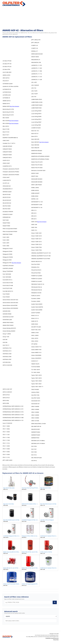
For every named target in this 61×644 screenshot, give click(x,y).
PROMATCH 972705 (36, 293)
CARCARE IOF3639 (7, 146)
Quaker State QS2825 (37, 304)
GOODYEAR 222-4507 (8, 317)
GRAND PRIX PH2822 (8, 322)
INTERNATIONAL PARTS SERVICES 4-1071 (13, 409)
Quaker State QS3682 (37, 310)
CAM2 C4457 (6, 140)
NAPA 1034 (34, 222)
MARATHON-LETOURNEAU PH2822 (40, 159)
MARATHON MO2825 (37, 151)
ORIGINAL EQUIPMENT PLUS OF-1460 (41, 256)
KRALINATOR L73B (36, 62)
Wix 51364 (34, 452)
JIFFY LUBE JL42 (35, 42)
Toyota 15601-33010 (36, 378)
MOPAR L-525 (35, 199)
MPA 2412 (34, 213)
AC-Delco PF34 (6, 69)
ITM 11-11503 (6, 440)
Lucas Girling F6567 (36, 122)
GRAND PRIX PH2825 (8, 325)
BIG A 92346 (6, 121)
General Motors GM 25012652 (10, 303)
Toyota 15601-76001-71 (37, 387)
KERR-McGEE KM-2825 (37, 54)
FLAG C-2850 (6, 240)
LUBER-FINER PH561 (36, 108)
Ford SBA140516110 (8, 291)
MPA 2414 (34, 216)
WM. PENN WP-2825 (36, 458)
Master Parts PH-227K (37, 162)
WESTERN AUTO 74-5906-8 (38, 443)
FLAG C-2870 (6, 243)
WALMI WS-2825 (35, 429)
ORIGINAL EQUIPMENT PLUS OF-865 (41, 259)
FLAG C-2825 (6, 237)
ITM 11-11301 (6, 435)
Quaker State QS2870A (37, 307)
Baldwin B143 (6, 103)
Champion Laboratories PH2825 (11, 175)
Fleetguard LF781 (7, 263)
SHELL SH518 (35, 338)
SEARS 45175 (35, 321)
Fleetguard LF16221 (8, 248)
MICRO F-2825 (35, 173)
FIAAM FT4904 (6, 223)
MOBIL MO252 (35, 190)
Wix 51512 (34, 455)
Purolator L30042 (36, 301)
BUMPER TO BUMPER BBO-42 (10, 138)
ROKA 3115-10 (35, 315)
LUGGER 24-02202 (36, 128)
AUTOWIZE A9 (6, 98)
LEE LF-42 (34, 88)
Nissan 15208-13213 (36, 244)
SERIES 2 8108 (35, 333)
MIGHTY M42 (35, 176)
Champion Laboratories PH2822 (11, 172)
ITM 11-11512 (6, 443)
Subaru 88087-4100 (36, 350)
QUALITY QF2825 (36, 313)
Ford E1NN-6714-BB (8, 285)
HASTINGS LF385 (7, 357)
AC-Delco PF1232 (7, 66)
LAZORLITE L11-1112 (37, 74)
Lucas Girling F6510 (36, 119)
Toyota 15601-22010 (36, 375)
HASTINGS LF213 (7, 351)
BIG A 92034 (6, 118)
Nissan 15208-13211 (36, 239)
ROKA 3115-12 (35, 318)
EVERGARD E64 (7, 217)
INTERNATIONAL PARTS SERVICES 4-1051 (13, 406)
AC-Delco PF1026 (7, 61)
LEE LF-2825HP (35, 85)
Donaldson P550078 (8, 212)
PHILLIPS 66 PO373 (36, 270)
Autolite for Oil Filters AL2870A (11, 86)
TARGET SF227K (35, 364)
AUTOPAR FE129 (7, 89)
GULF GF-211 (6, 345)
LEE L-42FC (34, 82)
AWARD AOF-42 (7, 101)
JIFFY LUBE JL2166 (36, 40)
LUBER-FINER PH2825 (37, 105)
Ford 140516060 (7, 277)
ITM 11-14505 (6, 446)
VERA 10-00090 (35, 415)
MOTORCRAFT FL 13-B (37, 202)
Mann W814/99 (35, 139)
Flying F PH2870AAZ (8, 271)
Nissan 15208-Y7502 (36, 247)
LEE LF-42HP (34, 94)
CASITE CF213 (6, 160)
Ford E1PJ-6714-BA (7, 288)
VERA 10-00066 (35, 409)
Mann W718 (34, 136)
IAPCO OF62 (6, 400)
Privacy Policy (56, 640)
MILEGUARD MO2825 (37, 179)
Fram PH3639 (6, 297)
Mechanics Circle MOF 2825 (38, 170)
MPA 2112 (34, 210)
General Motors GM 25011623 (10, 300)
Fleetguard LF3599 (7, 254)
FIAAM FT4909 (6, 226)
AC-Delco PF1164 (7, 64)
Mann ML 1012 (35, 131)
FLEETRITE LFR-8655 (8, 268)
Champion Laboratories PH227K (11, 169)
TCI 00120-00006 (36, 367)
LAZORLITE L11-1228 (37, 79)
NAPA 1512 (34, 230)
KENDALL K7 (34, 51)
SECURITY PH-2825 (36, 327)
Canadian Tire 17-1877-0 (9, 143)
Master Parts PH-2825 (37, 168)
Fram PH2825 (6, 294)
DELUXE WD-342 (7, 203)
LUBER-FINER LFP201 (37, 99)
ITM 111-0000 (6, 449)
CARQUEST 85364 (7, 155)
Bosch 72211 (6, 135)
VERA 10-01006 (35, 421)
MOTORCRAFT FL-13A (37, 207)
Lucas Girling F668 (36, 125)
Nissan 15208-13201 (36, 233)
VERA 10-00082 (35, 412)
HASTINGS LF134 (7, 348)
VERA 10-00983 (35, 418)
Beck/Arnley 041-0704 (8, 109)
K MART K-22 (35, 45)
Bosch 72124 (6, 132)
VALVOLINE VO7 (35, 404)
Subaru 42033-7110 (36, 347)
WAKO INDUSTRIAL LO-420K (39, 424)
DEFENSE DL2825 (7, 192)
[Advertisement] (30, 18)
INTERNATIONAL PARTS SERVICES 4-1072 (13, 412)
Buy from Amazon (15, 106)
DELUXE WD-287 (7, 200)
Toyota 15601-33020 (36, 381)
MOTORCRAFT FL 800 (37, 205)
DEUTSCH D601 (7, 209)
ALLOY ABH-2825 (7, 72)
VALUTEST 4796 (35, 395)
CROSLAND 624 (7, 186)
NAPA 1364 (34, 227)
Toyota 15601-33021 (36, 384)
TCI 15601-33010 (36, 370)
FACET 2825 (6, 220)
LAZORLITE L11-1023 (37, 68)
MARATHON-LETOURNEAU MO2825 (40, 156)
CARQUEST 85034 (7, 149)
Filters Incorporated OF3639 (10, 231)
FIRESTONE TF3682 (8, 234)
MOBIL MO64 (35, 196)
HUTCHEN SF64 (7, 362)
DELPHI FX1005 (7, 194)
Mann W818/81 (35, 142)
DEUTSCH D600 (7, 206)
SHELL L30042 (35, 335)
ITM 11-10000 (6, 426)
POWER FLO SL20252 (37, 279)
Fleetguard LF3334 (7, 251)
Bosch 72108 (6, 129)
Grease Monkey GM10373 (9, 328)
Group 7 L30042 (7, 334)
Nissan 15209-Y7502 (36, 250)
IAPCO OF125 (6, 398)
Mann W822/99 (35, 148)
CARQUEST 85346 (7, 152)
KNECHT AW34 (35, 57)
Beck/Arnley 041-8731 (8, 115)
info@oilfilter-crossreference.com (52, 638)
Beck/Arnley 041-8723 (8, 112)
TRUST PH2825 (35, 389)
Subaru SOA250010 (36, 358)
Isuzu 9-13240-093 (7, 423)
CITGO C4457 (6, 177)
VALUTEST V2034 (36, 398)
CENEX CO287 (6, 163)
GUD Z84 (5, 342)
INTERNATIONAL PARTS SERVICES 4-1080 (13, 418)
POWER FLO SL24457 (37, 281)
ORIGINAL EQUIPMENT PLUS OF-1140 (41, 253)
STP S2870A (34, 344)
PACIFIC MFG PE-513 (36, 261)
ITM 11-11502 (6, 437)
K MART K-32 (35, 48)
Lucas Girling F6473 (36, 114)
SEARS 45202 (35, 324)
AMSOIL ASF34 (6, 75)
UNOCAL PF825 (35, 392)
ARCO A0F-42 (6, 78)
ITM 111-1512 (6, 457)
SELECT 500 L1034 (36, 330)
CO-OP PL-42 (6, 183)
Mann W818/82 (35, 145)
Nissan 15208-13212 (36, 242)
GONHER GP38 (7, 311)
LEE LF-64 (34, 97)
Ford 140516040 (7, 274)
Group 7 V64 (6, 337)
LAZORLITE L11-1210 (37, 77)
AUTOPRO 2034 (7, 95)
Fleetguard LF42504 (8, 257)
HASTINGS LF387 (7, 359)
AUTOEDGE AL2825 (8, 84)
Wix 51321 (34, 449)
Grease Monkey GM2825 (9, 331)
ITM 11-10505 (6, 432)
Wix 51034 (34, 446)
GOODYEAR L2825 (7, 320)
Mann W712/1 (35, 133)
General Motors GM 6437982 (10, 305)
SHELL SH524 (35, 341)
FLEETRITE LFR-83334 (8, 266)
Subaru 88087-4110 (36, 352)
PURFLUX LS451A (36, 296)
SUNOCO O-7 (35, 361)
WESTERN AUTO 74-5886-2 (38, 441)
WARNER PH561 (35, 438)
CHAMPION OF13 (7, 166)
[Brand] (30, 616)
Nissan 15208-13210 (36, 236)
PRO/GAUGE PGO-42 (37, 287)
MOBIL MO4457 (35, 193)
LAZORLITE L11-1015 (37, 65)
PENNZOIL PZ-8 (35, 267)
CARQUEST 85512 (7, 157)
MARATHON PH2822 (36, 153)
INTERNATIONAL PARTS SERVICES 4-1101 (13, 420)
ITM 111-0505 (6, 454)
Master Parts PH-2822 (37, 165)
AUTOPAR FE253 (7, 92)
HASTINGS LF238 (7, 354)
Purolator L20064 (36, 298)
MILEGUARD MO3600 (37, 182)
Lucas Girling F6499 (36, 116)
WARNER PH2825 (36, 435)
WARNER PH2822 (36, 432)
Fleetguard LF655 (7, 260)
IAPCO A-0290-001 (7, 392)
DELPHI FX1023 (7, 197)
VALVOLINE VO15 (36, 401)
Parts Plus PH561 (36, 264)
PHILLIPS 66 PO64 (36, 273)
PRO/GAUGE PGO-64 (37, 290)
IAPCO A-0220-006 (7, 365)
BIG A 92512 (6, 126)
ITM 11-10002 (6, 429)
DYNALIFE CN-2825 (8, 214)
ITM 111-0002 (6, 452)
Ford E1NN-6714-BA (8, 283)
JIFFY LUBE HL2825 (8, 460)
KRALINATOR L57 (36, 60)
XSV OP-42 (34, 461)
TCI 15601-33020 (36, 372)
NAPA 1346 (34, 224)
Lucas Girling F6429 (36, 111)
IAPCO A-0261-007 (7, 389)
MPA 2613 (34, 219)
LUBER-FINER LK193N (37, 102)
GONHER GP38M (7, 314)
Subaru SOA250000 (36, 355)
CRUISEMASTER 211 (8, 189)
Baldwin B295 (6, 106)
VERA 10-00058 (35, 406)
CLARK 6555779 (7, 180)
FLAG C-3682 (6, 246)
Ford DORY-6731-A (7, 280)
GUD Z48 (5, 339)
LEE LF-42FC (34, 91)
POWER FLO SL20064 (37, 276)
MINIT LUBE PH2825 (36, 185)
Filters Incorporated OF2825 (10, 229)
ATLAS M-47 (6, 81)
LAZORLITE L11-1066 (37, 71)
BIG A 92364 (6, 123)
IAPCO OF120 (6, 395)
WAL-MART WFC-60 (36, 426)
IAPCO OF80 (6, 403)
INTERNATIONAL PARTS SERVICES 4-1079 (13, 415)
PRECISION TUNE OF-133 (38, 284)
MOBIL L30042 (35, 188)
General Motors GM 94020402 (10, 308)
